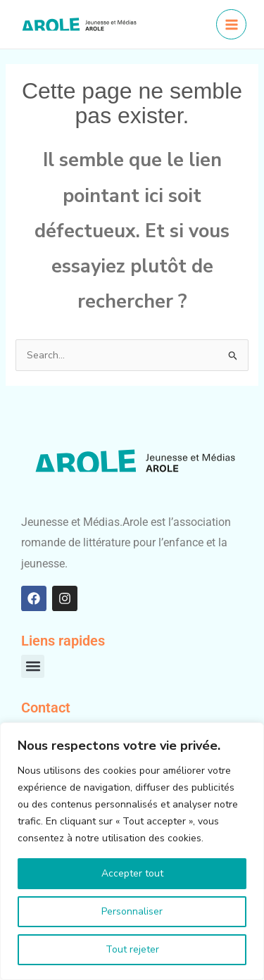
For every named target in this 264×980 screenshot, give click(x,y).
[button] (33, 666)
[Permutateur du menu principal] (231, 24)
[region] (132, 851)
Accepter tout (132, 873)
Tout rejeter (132, 949)
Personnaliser (132, 911)
